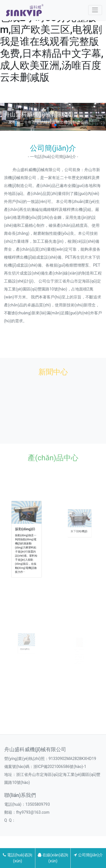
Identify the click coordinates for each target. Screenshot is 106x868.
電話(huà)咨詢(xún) (17, 858)
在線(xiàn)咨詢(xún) (53, 858)
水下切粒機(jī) (79, 534)
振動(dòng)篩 (26, 533)
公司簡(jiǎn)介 (88, 855)
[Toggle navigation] (95, 10)
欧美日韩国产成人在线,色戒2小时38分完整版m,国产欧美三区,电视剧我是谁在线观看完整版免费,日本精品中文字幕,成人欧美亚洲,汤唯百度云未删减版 (52, 42)
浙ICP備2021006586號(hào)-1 (60, 767)
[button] (51, 125)
